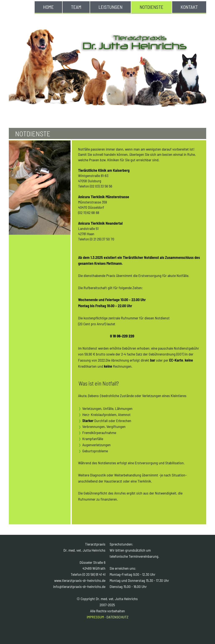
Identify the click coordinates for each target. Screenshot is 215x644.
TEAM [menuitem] (76, 7)
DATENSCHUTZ (117, 617)
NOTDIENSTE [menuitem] (151, 7)
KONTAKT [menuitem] (189, 7)
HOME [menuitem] (48, 7)
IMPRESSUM (95, 617)
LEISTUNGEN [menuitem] (110, 7)
